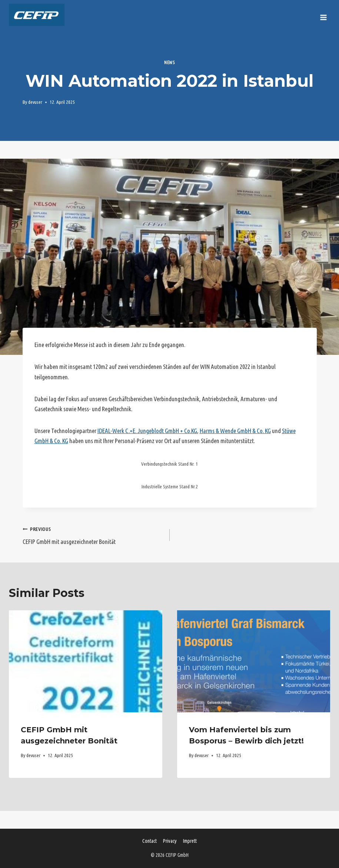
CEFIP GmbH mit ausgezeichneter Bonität (93, 534)
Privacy (170, 841)
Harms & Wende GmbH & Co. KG (235, 431)
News (169, 62)
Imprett (190, 841)
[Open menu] (323, 15)
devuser (35, 102)
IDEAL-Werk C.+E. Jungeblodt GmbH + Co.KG (147, 431)
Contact (149, 841)
